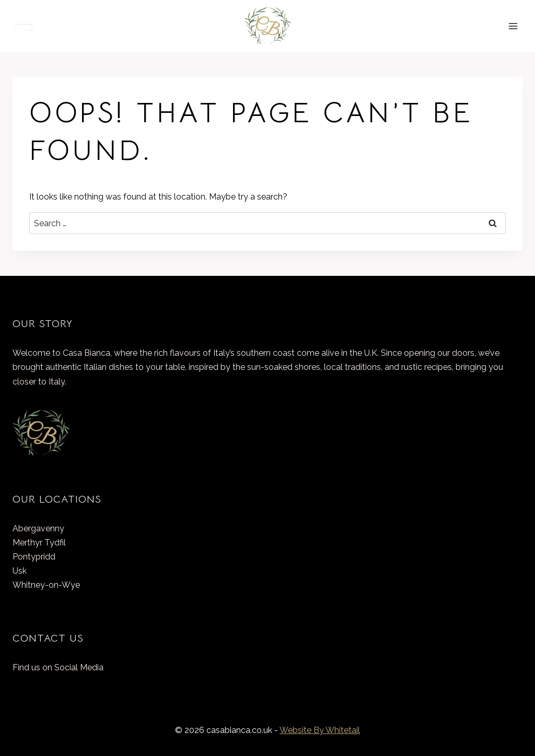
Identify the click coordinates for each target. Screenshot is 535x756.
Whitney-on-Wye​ (46, 585)
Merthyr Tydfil (39, 543)
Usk (20, 571)
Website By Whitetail (320, 730)
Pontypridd (34, 557)
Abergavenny (38, 528)
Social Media (79, 667)
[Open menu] (513, 26)
